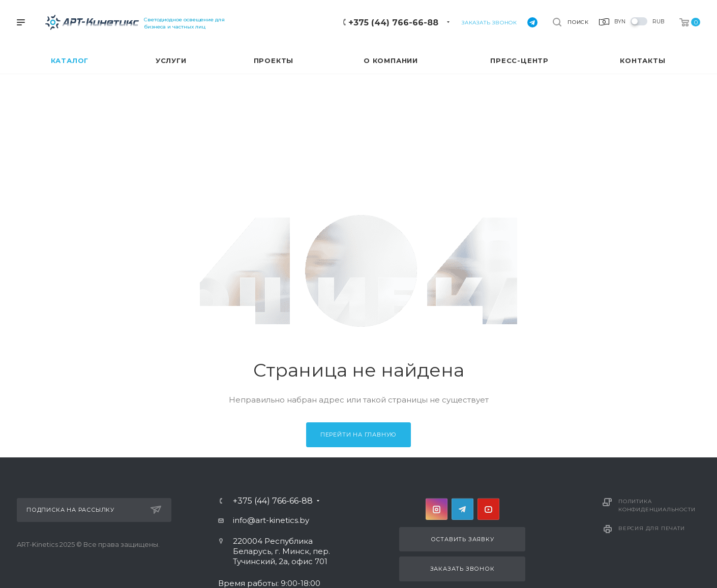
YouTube (488, 509)
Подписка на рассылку (94, 510)
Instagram (437, 509)
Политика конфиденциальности (657, 505)
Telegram (462, 509)
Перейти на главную (358, 435)
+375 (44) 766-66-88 (393, 23)
